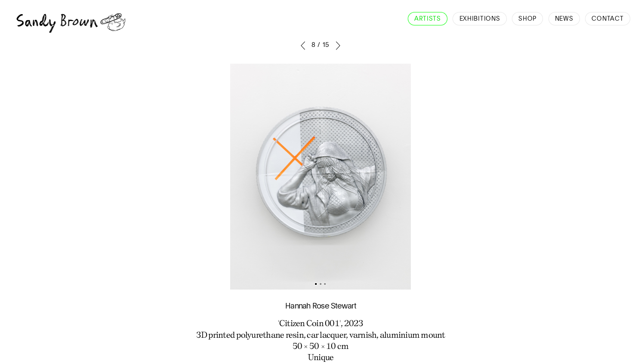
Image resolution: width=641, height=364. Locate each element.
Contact (607, 19)
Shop (527, 19)
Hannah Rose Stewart (320, 306)
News (564, 19)
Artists (428, 19)
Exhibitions (480, 19)
